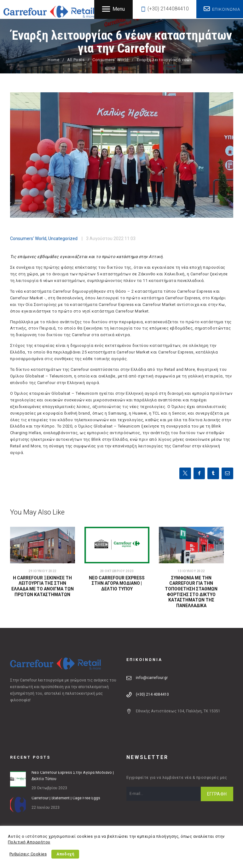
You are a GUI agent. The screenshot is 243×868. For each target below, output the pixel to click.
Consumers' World (110, 60)
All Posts (76, 60)
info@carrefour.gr (152, 678)
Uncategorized (63, 239)
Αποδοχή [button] (66, 854)
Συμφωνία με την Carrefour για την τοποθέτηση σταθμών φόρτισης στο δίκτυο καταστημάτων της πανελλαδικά (191, 592)
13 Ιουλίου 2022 (191, 571)
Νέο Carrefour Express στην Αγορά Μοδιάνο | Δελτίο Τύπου (117, 584)
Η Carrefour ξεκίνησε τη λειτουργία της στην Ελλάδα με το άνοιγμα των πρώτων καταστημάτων (43, 587)
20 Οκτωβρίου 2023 (117, 571)
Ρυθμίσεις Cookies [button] (28, 854)
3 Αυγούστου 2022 (105, 239)
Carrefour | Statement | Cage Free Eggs (66, 799)
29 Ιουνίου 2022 (42, 571)
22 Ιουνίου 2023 (46, 808)
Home (53, 60)
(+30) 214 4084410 (152, 695)
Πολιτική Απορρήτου (29, 842)
